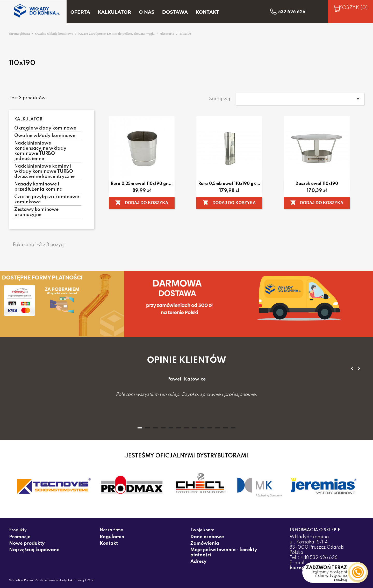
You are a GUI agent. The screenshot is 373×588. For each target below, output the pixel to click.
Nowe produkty (27, 543)
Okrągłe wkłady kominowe (45, 128)
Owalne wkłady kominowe (45, 136)
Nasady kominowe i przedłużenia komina (38, 187)
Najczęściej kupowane (34, 550)
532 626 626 (292, 12)
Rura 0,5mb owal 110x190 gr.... (229, 184)
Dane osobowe (207, 537)
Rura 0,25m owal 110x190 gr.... (142, 184)
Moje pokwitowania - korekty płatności (224, 553)
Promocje (20, 537)
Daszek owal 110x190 (317, 184)
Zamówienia (205, 543)
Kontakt (109, 543)
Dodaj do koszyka (142, 203)
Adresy (198, 562)
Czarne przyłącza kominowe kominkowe (47, 199)
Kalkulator (28, 119)
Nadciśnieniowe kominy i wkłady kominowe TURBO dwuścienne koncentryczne (44, 171)
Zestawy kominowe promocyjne (36, 212)
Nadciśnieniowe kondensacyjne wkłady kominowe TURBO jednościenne (40, 151)
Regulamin (112, 537)
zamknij (340, 580)
